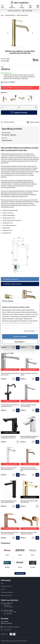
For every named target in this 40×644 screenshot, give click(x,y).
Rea (8, 61)
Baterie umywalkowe (22, 15)
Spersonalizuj (20, 342)
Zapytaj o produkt (34, 122)
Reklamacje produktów (7, 592)
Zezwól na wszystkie (20, 336)
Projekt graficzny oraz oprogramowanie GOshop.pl (14, 641)
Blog (2, 583)
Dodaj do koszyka (21, 113)
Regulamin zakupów (6, 586)
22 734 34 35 (7, 630)
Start (2, 15)
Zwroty (3, 589)
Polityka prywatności (6, 595)
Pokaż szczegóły (29, 331)
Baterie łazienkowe (10, 15)
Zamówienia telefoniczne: (20, 11)
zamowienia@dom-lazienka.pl (12, 627)
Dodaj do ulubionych (9, 122)
